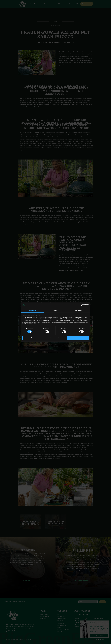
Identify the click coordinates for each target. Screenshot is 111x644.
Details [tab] (55, 310)
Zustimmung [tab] (32, 310)
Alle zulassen (78, 338)
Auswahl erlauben (55, 338)
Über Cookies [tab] (79, 310)
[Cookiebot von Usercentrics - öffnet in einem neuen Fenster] (82, 305)
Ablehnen (33, 338)
